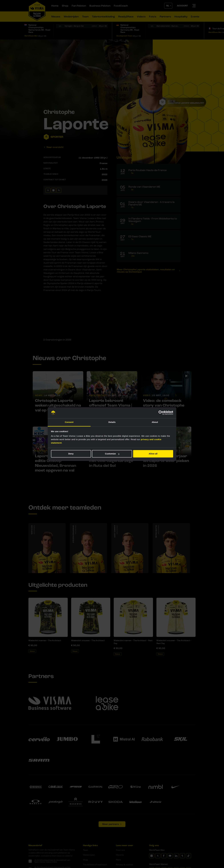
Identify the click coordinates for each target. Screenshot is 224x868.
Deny (71, 454)
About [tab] (155, 422)
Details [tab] (112, 422)
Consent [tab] (69, 422)
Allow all (153, 454)
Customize (112, 454)
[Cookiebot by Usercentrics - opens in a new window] (161, 413)
